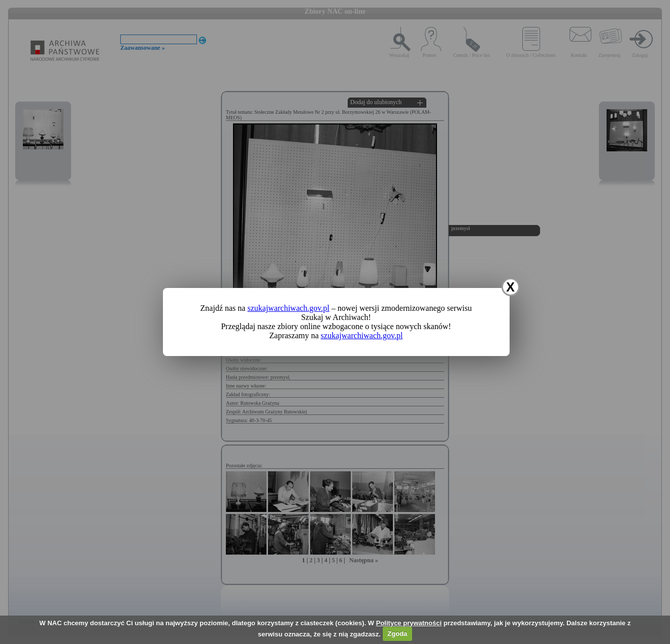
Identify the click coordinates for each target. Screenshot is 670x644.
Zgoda (397, 634)
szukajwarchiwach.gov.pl (288, 308)
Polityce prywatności (409, 623)
